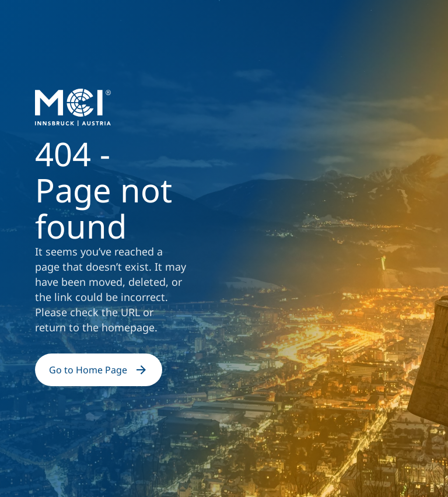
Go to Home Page (99, 370)
